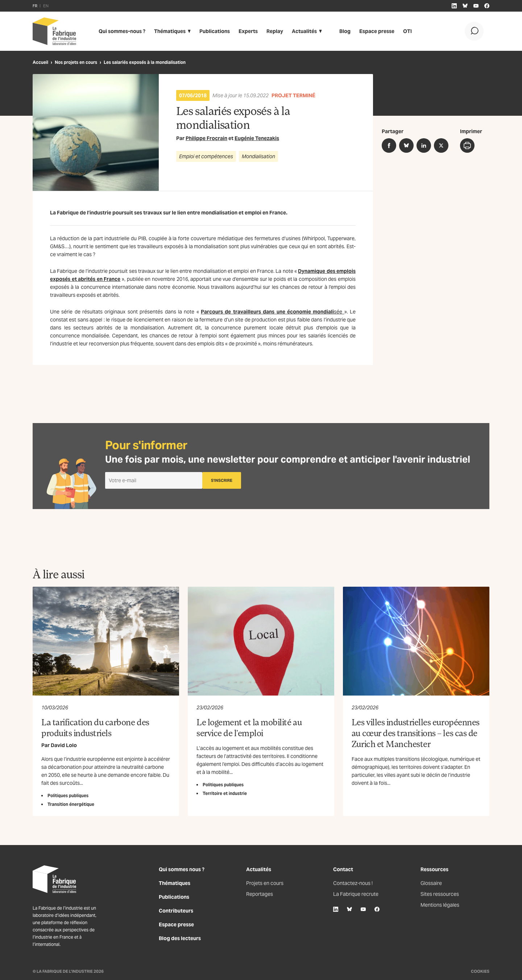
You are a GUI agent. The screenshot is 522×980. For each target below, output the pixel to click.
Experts (248, 31)
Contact (343, 869)
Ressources (434, 869)
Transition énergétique (71, 804)
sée (273, 312)
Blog (345, 31)
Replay (275, 31)
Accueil (40, 62)
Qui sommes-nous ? (122, 31)
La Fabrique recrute (356, 894)
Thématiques (170, 31)
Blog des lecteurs (180, 938)
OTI (407, 31)
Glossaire (431, 883)
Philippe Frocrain (206, 138)
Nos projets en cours (76, 62)
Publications (215, 31)
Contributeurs (176, 911)
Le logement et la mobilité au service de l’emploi (249, 727)
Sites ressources (440, 894)
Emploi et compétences (206, 156)
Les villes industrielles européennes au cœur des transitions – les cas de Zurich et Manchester (416, 733)
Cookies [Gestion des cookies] (480, 971)
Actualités (304, 31)
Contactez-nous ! (353, 883)
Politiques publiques (68, 796)
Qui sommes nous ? (182, 869)
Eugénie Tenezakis (257, 138)
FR (35, 6)
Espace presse (377, 31)
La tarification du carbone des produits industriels (95, 727)
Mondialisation (258, 156)
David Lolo (64, 745)
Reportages (260, 894)
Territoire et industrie (225, 793)
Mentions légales (440, 905)
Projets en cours (265, 883)
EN (46, 6)
